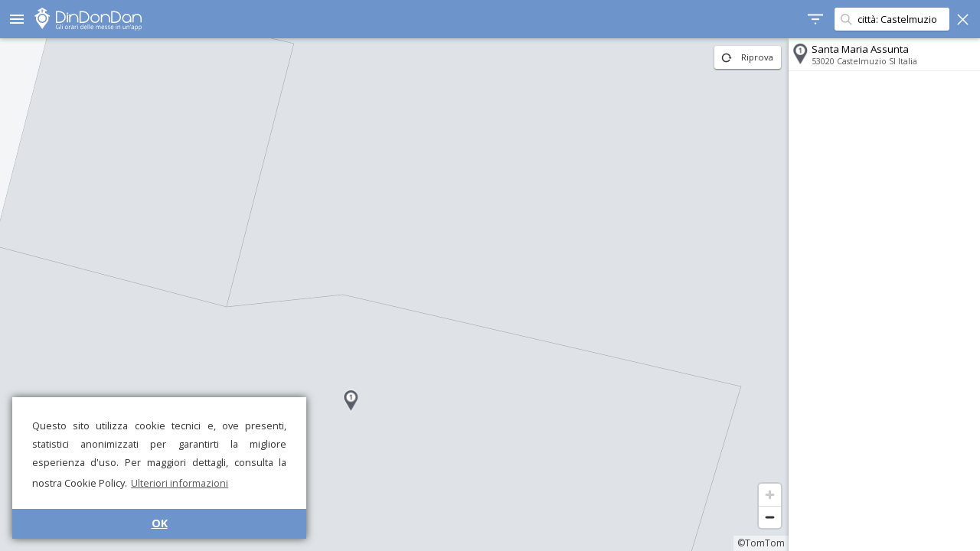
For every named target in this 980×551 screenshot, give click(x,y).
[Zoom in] (770, 495)
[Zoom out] (770, 517)
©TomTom (761, 543)
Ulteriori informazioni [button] (180, 483)
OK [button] (160, 523)
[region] (394, 295)
